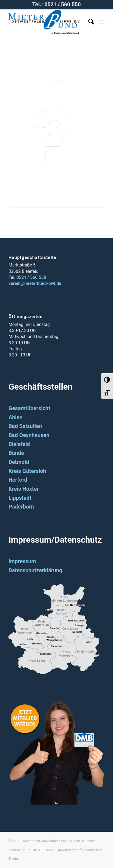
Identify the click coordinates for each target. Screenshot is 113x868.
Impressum (22, 561)
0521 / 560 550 (31, 278)
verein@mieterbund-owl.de (35, 284)
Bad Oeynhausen (29, 435)
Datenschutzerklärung (35, 570)
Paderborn (21, 507)
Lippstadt (20, 498)
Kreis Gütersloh (27, 471)
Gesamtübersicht (29, 408)
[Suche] (88, 22)
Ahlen (16, 417)
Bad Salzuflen (25, 426)
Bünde (16, 453)
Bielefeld (19, 444)
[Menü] (101, 22)
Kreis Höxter (24, 489)
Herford (18, 480)
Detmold (19, 462)
